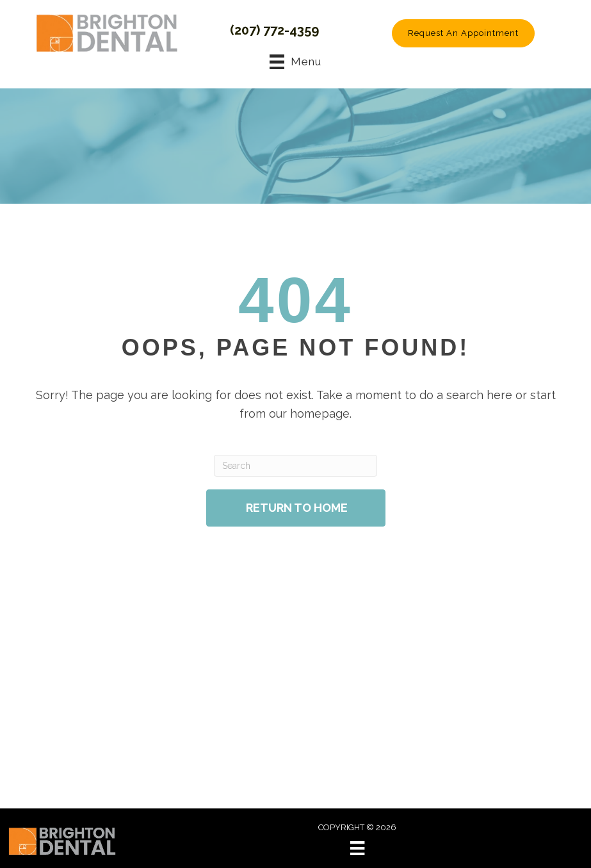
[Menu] (357, 848)
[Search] (295, 466)
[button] (463, 33)
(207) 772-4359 (274, 30)
